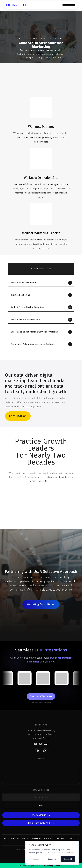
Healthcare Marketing (31, 839)
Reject (36, 859)
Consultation (18, 416)
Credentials (48, 839)
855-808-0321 (41, 744)
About (7, 839)
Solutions (16, 839)
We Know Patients (41, 127)
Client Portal (61, 839)
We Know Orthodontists (41, 178)
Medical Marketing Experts (41, 233)
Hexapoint (43, 240)
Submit (41, 805)
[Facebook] (38, 751)
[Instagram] (44, 751)
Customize (52, 859)
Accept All (68, 859)
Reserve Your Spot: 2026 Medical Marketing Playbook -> (41, 866)
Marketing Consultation (41, 604)
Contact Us (73, 839)
